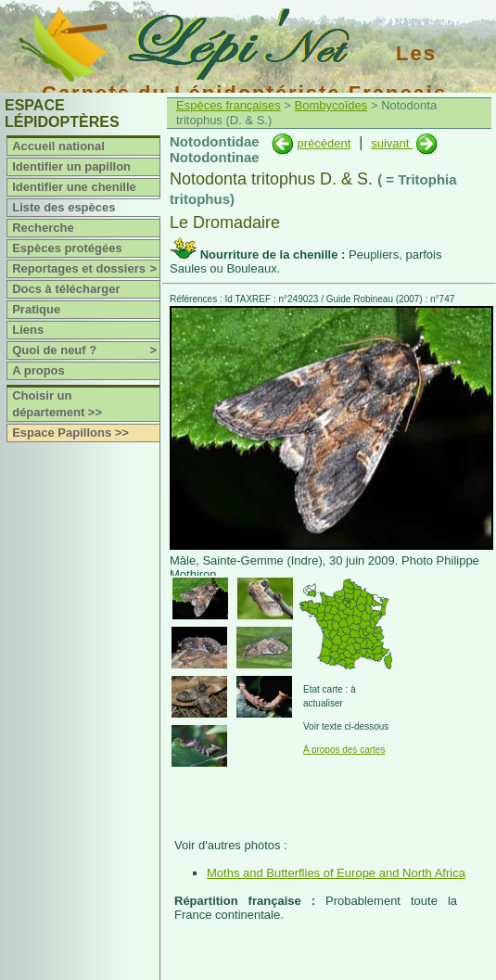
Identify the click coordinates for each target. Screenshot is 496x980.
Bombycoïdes (331, 105)
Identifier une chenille (74, 187)
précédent (324, 143)
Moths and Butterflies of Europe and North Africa (336, 873)
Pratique (36, 309)
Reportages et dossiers (86, 269)
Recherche (43, 228)
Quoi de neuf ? (86, 350)
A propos (38, 370)
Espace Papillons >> (70, 433)
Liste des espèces (64, 207)
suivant (392, 143)
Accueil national (58, 146)
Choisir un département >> (57, 404)
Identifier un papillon (71, 166)
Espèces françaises (229, 105)
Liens (28, 330)
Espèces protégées (67, 248)
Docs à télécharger (66, 289)
